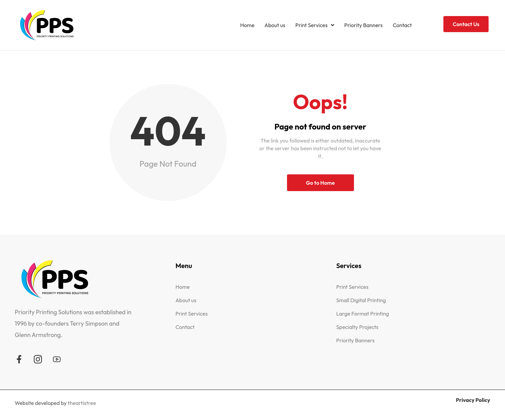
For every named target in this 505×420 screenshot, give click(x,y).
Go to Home (320, 183)
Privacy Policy (473, 400)
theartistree (82, 403)
